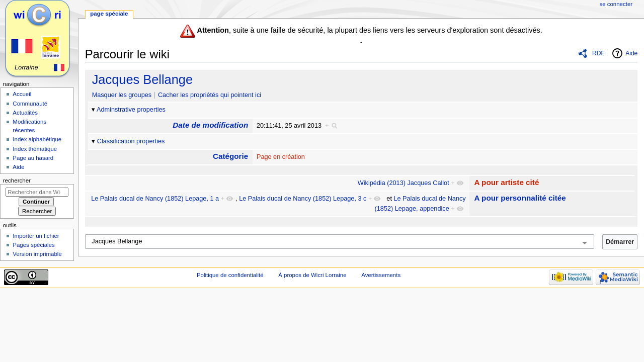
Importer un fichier (36, 236)
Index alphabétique (37, 139)
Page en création (281, 157)
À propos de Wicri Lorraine (312, 275)
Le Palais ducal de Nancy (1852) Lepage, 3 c (303, 199)
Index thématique (35, 149)
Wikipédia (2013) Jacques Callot (404, 183)
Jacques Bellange (142, 79)
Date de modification (210, 125)
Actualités (25, 113)
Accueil (22, 94)
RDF (598, 53)
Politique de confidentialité (230, 275)
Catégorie (230, 156)
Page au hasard (33, 158)
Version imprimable (37, 254)
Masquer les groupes (122, 95)
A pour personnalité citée (520, 198)
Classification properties (131, 141)
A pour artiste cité (506, 182)
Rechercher (17, 180)
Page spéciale (109, 14)
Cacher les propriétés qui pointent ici (210, 95)
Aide (631, 53)
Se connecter (616, 4)
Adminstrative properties (131, 110)
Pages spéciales (33, 245)
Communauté (30, 104)
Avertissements (381, 275)
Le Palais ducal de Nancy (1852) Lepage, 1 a (155, 199)
